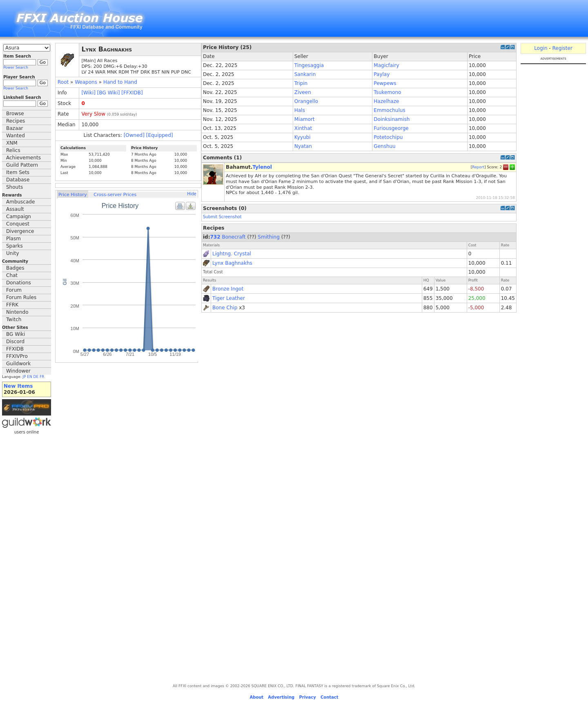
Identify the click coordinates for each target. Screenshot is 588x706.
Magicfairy (386, 65)
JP (24, 377)
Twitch (14, 319)
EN (29, 377)
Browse (15, 114)
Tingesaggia (309, 65)
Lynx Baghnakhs (232, 263)
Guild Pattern (22, 165)
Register (562, 48)
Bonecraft (234, 237)
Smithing (269, 237)
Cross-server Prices (115, 195)
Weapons (86, 82)
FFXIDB (15, 349)
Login (541, 48)
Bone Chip (225, 308)
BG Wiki (16, 334)
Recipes (16, 121)
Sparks (14, 246)
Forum (14, 290)
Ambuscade (20, 202)
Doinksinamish (392, 119)
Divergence (20, 231)
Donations (19, 283)
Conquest (18, 224)
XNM (12, 143)
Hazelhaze (386, 101)
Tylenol (262, 167)
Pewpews (385, 83)
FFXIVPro (17, 356)
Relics (13, 150)
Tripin (301, 83)
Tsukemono (387, 92)
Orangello (306, 101)
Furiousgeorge (391, 128)
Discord (15, 342)
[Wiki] (88, 93)
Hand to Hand (120, 82)
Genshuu (384, 146)
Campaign (19, 217)
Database (18, 180)
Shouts (14, 187)
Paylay (382, 74)
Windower (18, 371)
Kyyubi (303, 137)
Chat (12, 275)
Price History (72, 195)
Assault (15, 209)
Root (63, 82)
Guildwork (18, 364)
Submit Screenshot (222, 217)
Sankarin (305, 74)
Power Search (16, 67)
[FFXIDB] (132, 93)
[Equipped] (160, 135)
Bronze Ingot (228, 289)
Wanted (16, 136)
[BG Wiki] (109, 93)
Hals (300, 110)
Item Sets (18, 172)
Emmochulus (389, 110)
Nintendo (17, 312)
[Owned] (134, 135)
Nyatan (303, 146)
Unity (13, 253)
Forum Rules (21, 297)
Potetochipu (388, 137)
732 (215, 237)
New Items (18, 386)
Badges (15, 268)
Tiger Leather (229, 298)
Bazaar (15, 128)
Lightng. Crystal (232, 254)
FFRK (12, 305)
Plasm (13, 239)
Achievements (23, 158)
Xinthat (303, 128)
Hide (192, 194)
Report (478, 167)
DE (36, 377)
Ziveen (303, 92)
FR (42, 377)
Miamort (305, 119)
